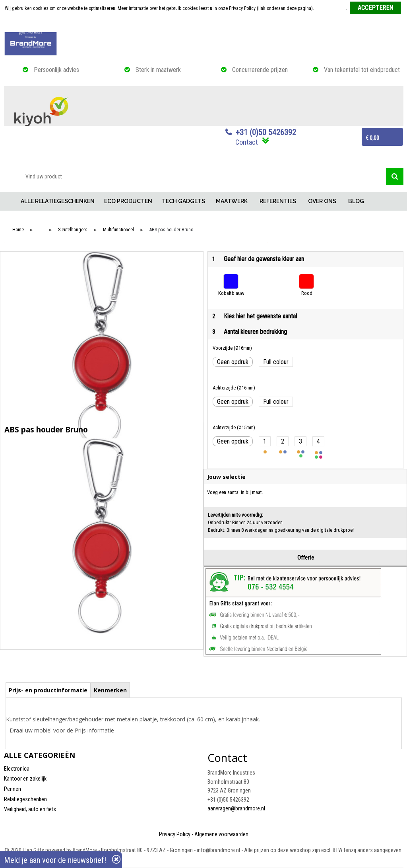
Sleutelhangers (73, 230)
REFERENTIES (278, 201)
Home (10, 201)
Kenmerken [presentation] (110, 690)
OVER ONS (322, 201)
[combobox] (204, 176)
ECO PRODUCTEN (128, 201)
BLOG (356, 201)
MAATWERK (232, 201)
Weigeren (204, 24)
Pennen (13, 789)
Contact (247, 142)
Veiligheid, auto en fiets (30, 809)
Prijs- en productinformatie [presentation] (48, 690)
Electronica (17, 769)
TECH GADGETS (183, 201)
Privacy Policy (175, 834)
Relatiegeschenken (25, 799)
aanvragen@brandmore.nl (236, 808)
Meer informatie (330, 8)
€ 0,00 (372, 138)
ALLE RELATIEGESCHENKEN (58, 201)
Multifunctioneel (118, 230)
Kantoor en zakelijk (25, 779)
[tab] (48, 690)
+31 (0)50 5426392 (266, 132)
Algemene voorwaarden (221, 834)
